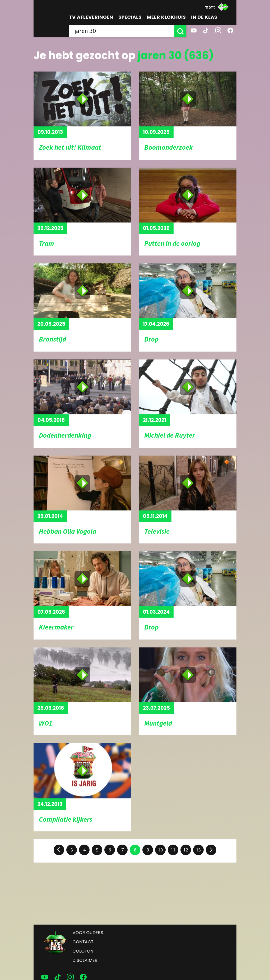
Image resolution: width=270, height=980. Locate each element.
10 (160, 850)
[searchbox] (122, 31)
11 (173, 850)
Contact (83, 942)
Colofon (83, 951)
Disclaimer (85, 960)
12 (186, 850)
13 (198, 850)
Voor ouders (88, 933)
